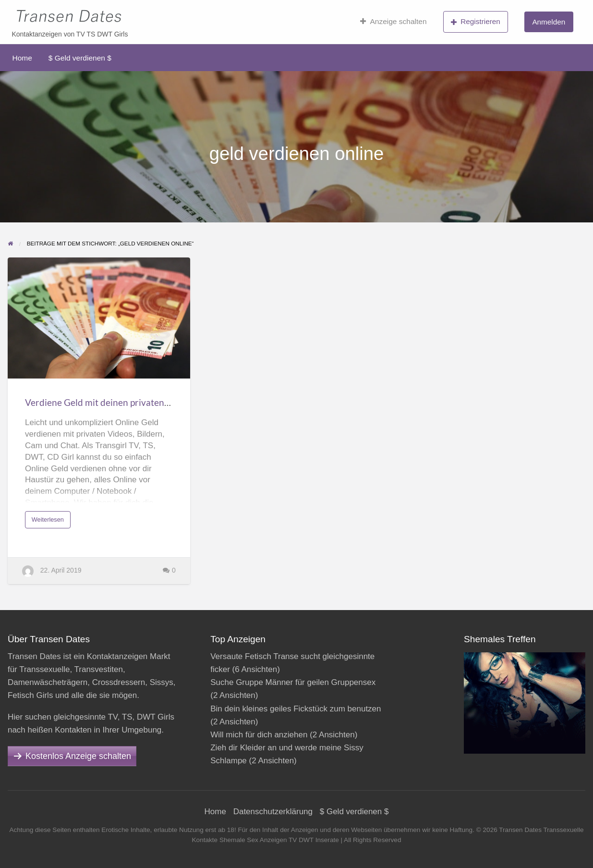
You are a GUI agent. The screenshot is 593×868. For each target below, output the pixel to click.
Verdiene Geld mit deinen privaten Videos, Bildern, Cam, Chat (149, 402)
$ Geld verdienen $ (80, 58)
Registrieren (476, 22)
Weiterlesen (50, 522)
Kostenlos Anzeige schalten (78, 756)
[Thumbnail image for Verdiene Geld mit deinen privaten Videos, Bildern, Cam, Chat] (99, 318)
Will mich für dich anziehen (259, 735)
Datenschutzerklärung (273, 812)
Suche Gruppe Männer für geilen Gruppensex (293, 682)
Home (22, 58)
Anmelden (549, 22)
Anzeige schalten (393, 22)
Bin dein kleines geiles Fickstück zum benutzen (296, 709)
